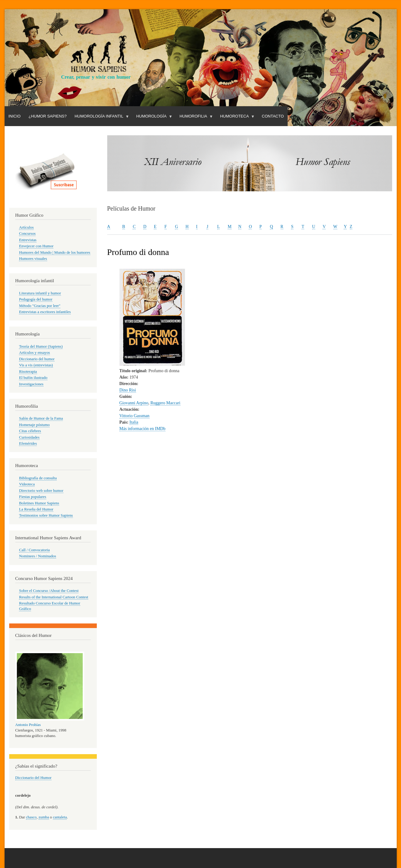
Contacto (273, 116)
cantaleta (60, 817)
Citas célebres (30, 431)
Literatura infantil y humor (40, 293)
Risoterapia (28, 372)
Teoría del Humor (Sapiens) (41, 346)
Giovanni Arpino (134, 403)
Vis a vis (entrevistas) (36, 365)
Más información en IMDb (142, 429)
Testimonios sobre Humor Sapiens (46, 515)
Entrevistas (28, 240)
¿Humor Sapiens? (47, 116)
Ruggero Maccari (165, 403)
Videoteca (27, 484)
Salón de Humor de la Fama (41, 418)
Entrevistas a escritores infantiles (45, 312)
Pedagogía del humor (36, 299)
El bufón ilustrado (33, 378)
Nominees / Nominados (38, 556)
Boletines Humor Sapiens (39, 503)
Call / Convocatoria (34, 550)
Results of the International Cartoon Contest (53, 597)
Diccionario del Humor (34, 778)
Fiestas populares (32, 497)
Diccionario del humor (37, 359)
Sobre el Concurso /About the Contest (49, 591)
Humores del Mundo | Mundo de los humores (55, 253)
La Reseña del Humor (36, 509)
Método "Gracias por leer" (40, 306)
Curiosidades (29, 437)
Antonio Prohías (28, 725)
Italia (134, 422)
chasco (31, 817)
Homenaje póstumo (34, 425)
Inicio (15, 116)
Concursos (27, 234)
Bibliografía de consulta (38, 478)
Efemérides (28, 443)
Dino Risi (128, 390)
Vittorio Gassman (134, 416)
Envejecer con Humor (36, 246)
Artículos (26, 227)
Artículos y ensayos (34, 353)
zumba (44, 817)
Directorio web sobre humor (41, 491)
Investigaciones (31, 384)
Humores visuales (33, 259)
